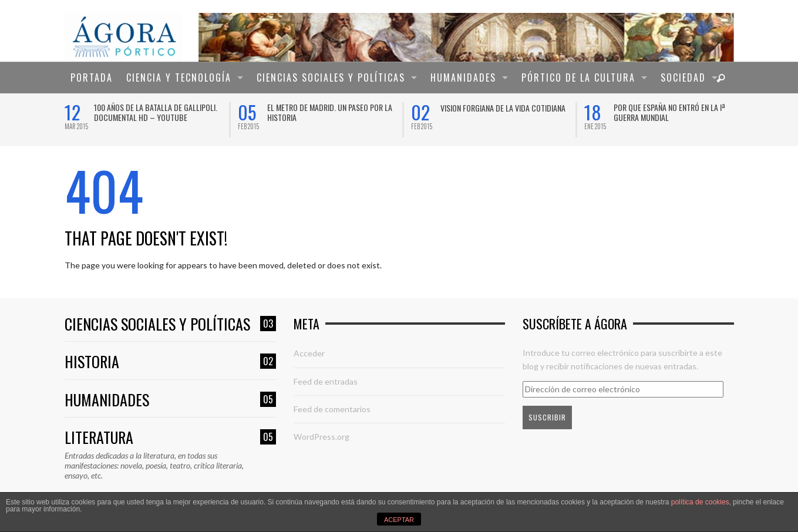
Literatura (170, 438)
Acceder (309, 353)
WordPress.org (321, 437)
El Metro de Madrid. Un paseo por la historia (330, 112)
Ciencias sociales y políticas (170, 324)
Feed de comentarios (332, 409)
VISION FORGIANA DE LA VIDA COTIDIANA (503, 108)
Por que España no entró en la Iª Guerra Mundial (669, 112)
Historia (170, 362)
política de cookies (700, 502)
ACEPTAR (399, 520)
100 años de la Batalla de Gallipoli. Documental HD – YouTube (156, 112)
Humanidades (170, 400)
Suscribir (547, 417)
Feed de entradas (326, 381)
